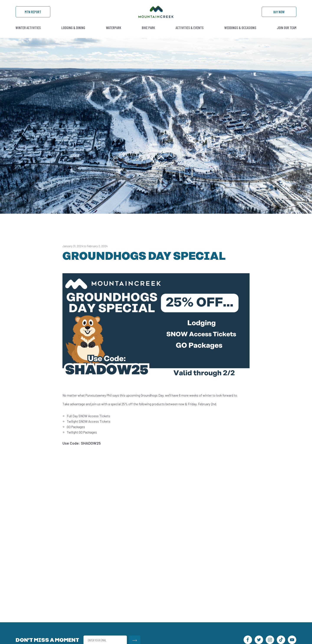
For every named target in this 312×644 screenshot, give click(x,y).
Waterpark (114, 34)
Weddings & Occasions (240, 34)
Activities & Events (190, 34)
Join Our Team (287, 34)
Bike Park (148, 34)
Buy (279, 15)
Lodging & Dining (73, 34)
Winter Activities (28, 34)
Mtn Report (33, 15)
